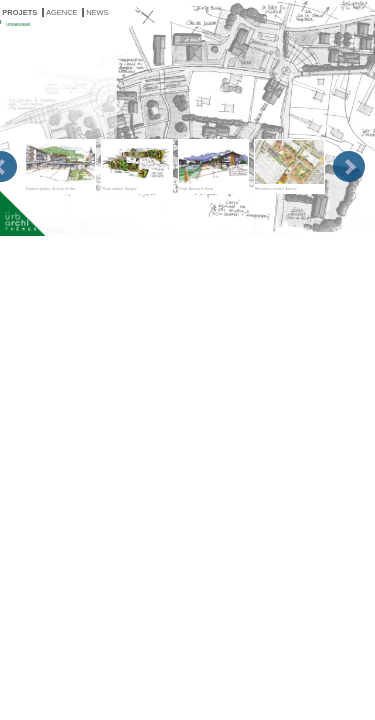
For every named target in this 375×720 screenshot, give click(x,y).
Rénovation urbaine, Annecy (289, 165)
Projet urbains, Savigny (136, 165)
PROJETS (19, 12)
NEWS (97, 12)
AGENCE (62, 12)
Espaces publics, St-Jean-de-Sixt (60, 165)
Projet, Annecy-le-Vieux (213, 165)
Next (349, 167)
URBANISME (18, 24)
